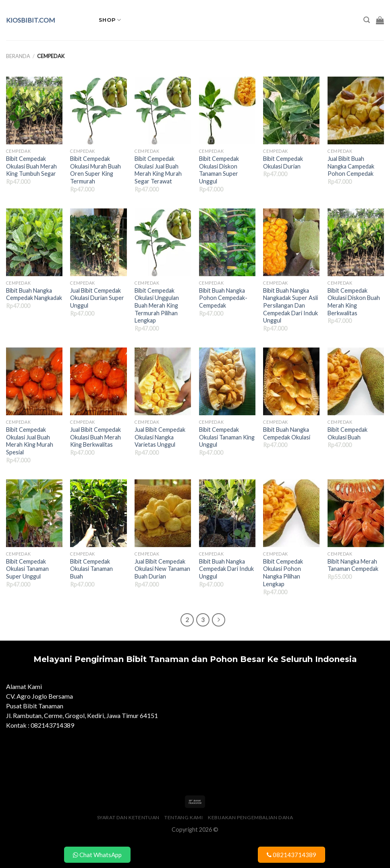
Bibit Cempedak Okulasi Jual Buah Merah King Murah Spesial (30, 441)
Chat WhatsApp (97, 855)
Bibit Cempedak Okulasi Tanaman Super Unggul (27, 569)
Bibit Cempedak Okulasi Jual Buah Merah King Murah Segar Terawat (158, 170)
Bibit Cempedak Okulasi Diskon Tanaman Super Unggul (219, 170)
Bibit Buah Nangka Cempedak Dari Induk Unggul (226, 569)
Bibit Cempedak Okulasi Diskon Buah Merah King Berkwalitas (354, 302)
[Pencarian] (367, 20)
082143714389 (291, 855)
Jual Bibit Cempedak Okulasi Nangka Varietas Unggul (160, 437)
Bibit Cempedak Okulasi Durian (283, 162)
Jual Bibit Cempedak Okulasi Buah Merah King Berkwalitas (95, 437)
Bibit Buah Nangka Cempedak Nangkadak (34, 294)
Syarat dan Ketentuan (128, 817)
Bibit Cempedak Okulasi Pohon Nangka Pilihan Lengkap (283, 573)
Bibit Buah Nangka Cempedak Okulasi (287, 433)
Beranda (18, 56)
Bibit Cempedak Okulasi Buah (347, 433)
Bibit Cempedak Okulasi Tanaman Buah (91, 569)
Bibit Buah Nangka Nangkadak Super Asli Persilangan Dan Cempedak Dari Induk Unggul (290, 306)
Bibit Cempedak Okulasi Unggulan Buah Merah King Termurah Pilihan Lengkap (157, 306)
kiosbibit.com (31, 20)
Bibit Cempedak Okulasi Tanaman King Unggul (227, 437)
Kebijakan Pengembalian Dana (251, 817)
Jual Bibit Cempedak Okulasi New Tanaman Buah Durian (162, 569)
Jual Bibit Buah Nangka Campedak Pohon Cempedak (351, 166)
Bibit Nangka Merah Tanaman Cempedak (353, 565)
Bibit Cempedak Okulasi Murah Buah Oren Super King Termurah (95, 170)
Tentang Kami (184, 817)
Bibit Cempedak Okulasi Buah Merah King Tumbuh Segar (31, 166)
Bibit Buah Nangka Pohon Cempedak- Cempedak (223, 298)
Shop (110, 20)
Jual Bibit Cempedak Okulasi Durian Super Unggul (97, 298)
